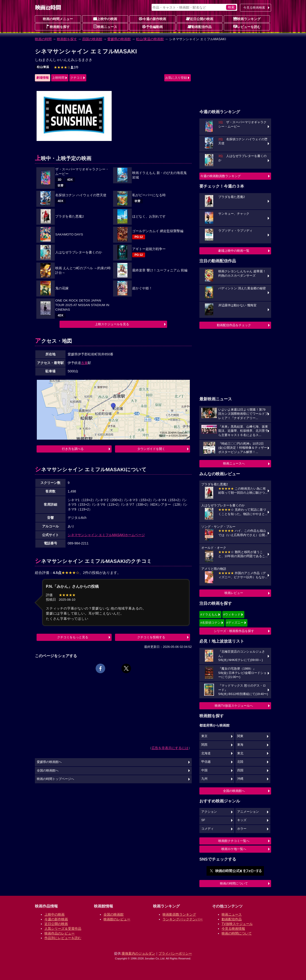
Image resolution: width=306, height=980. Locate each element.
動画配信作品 (200, 27)
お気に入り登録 (176, 78)
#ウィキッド (232, 614)
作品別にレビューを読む (63, 938)
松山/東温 (43, 67)
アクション (209, 812)
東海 (240, 745)
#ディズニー (235, 623)
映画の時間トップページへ (55, 779)
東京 (204, 736)
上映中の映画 (105, 19)
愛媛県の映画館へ (49, 762)
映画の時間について (234, 883)
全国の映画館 (114, 914)
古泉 (84, 363)
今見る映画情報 (233, 929)
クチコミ (76, 78)
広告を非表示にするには (170, 748)
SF (203, 820)
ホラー (242, 829)
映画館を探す (58, 27)
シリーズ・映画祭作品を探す (234, 631)
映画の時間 (43, 39)
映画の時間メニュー (58, 19)
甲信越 (206, 762)
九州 (204, 779)
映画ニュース (105, 27)
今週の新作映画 (153, 19)
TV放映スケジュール (237, 924)
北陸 (240, 762)
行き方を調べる (73, 449)
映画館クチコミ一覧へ (234, 841)
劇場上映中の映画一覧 (234, 251)
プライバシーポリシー (175, 953)
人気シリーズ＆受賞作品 (63, 929)
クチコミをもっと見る (73, 637)
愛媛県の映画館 (119, 39)
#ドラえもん (209, 614)
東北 (240, 753)
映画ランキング (247, 19)
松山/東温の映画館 (150, 39)
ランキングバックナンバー (183, 919)
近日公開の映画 (200, 19)
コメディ (208, 829)
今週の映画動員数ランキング (221, 176)
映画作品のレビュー (60, 933)
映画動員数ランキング (179, 914)
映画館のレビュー (117, 919)
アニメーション (248, 812)
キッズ (242, 820)
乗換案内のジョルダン (138, 953)
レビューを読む (247, 27)
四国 (240, 770)
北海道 (206, 753)
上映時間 (58, 78)
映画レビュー (234, 593)
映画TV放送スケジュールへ (234, 706)
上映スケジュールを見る (112, 324)
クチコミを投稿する (151, 637)
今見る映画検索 (254, 8)
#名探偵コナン (210, 623)
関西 (204, 745)
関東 (240, 736)
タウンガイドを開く (151, 449)
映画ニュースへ (234, 463)
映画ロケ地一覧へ (234, 849)
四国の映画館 (92, 39)
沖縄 (240, 779)
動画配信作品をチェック (234, 325)
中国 (204, 770)
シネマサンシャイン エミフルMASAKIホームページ (106, 535)
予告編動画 (153, 27)
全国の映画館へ (234, 791)
